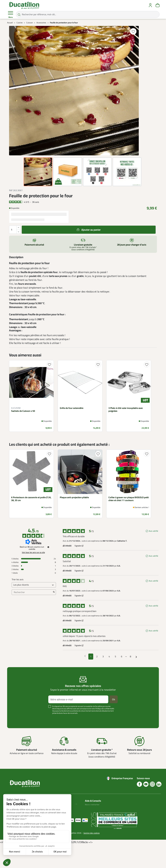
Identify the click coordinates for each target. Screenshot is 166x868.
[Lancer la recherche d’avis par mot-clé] (54, 592)
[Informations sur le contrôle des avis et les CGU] (48, 547)
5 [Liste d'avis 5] (115, 656)
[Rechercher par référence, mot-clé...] (88, 14)
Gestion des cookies (92, 856)
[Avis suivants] (136, 657)
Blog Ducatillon (92, 809)
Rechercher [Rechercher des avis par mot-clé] (32, 592)
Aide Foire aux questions (91, 818)
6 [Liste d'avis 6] (122, 656)
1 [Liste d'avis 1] (91, 656)
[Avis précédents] (85, 656)
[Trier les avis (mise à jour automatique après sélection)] (34, 585)
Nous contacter (92, 805)
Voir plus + (18, 718)
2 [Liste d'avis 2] (97, 656)
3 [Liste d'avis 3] (103, 656)
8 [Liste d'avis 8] (130, 656)
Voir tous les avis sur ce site (33, 552)
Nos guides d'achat (94, 812)
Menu (11, 15)
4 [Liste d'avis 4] (109, 656)
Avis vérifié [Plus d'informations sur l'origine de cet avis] (153, 531)
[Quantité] (15, 230)
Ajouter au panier (91, 230)
